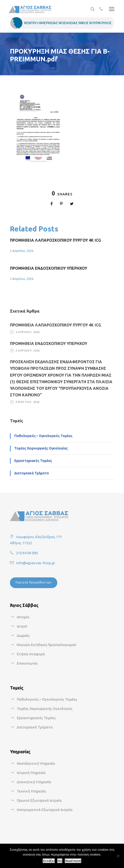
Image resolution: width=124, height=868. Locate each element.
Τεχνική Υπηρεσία (31, 791)
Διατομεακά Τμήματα (32, 473)
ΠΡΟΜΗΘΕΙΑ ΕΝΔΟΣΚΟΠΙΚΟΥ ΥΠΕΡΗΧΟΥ (49, 268)
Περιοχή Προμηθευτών (34, 582)
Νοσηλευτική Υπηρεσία (36, 763)
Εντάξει (49, 861)
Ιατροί (22, 626)
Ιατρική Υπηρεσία (31, 773)
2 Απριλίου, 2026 (22, 251)
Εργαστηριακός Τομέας (33, 461)
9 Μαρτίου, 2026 (28, 402)
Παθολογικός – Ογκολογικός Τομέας (43, 436)
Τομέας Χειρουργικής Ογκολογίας (41, 448)
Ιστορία (23, 617)
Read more (73, 861)
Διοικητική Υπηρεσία (34, 782)
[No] (118, 856)
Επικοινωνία (27, 663)
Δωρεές (23, 635)
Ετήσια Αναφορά (31, 654)
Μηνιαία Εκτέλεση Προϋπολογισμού (46, 645)
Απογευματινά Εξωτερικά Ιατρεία (45, 810)
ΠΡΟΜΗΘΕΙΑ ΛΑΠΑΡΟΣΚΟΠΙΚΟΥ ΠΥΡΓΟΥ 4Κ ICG (55, 240)
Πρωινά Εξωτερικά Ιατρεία (39, 800)
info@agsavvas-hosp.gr (36, 563)
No (60, 861)
